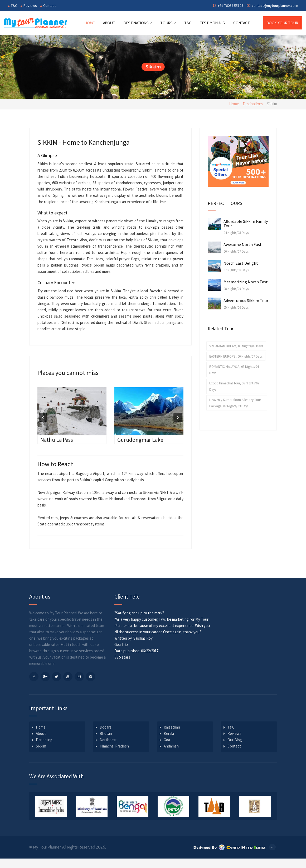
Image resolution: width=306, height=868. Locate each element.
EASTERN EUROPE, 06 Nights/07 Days (236, 356)
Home (90, 23)
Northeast (108, 739)
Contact (48, 6)
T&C (13, 6)
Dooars (106, 727)
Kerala (169, 733)
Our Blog (235, 739)
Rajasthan (172, 727)
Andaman (171, 746)
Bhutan (106, 733)
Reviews (29, 6)
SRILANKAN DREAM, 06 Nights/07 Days (236, 346)
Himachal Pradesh (114, 746)
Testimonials (212, 23)
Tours (168, 23)
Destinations (138, 23)
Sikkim (41, 746)
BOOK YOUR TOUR (282, 23)
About (109, 23)
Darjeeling (44, 739)
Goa (167, 739)
